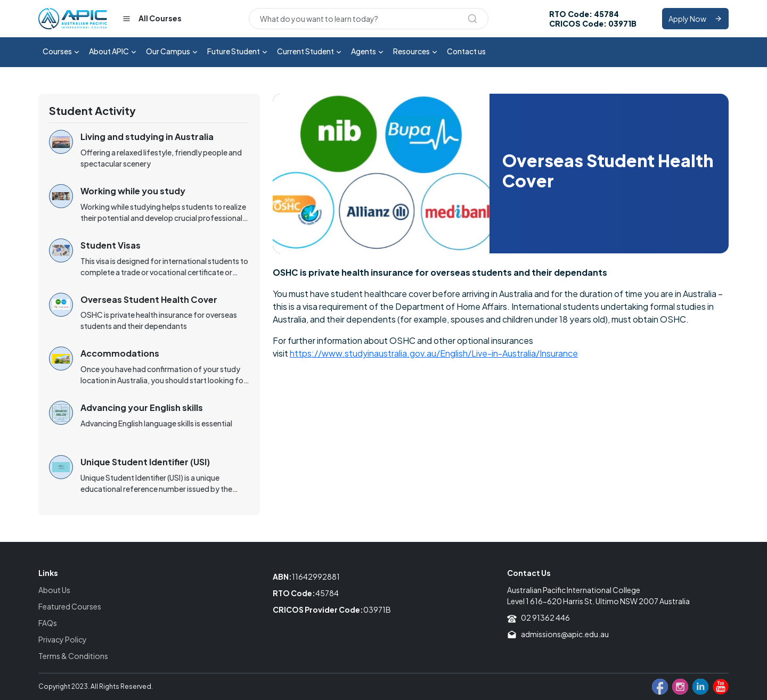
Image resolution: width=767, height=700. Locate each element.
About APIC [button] (113, 52)
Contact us (466, 51)
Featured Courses (70, 606)
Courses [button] (62, 52)
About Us (54, 590)
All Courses (152, 19)
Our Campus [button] (172, 52)
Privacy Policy (63, 639)
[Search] (369, 19)
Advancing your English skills (142, 407)
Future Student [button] (238, 52)
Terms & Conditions (73, 656)
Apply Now (695, 19)
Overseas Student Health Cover (149, 299)
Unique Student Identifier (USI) (145, 462)
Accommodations (120, 353)
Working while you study (133, 191)
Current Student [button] (310, 52)
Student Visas (111, 245)
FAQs (48, 623)
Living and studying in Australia (147, 137)
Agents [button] (368, 52)
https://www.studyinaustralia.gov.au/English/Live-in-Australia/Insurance (434, 353)
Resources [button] (416, 52)
